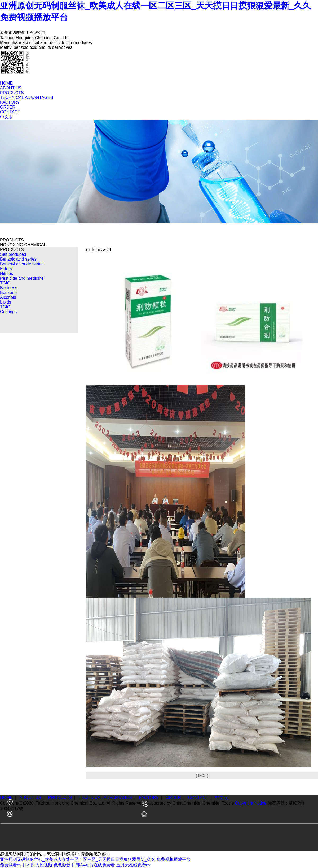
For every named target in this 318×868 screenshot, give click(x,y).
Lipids (6, 302)
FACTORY (10, 102)
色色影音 (62, 865)
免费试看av (11, 865)
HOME (6, 83)
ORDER (8, 107)
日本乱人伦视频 (37, 865)
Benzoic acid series (18, 259)
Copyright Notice (251, 803)
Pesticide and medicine (22, 278)
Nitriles (6, 273)
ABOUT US (11, 88)
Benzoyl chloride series (22, 264)
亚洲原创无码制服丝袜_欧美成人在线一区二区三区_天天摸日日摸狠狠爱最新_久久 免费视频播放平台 (95, 859)
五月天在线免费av (133, 865)
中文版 (6, 117)
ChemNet (212, 803)
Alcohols (8, 297)
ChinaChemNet (187, 803)
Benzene (8, 293)
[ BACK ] (202, 776)
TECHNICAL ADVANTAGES (27, 98)
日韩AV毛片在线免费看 (93, 865)
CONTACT (10, 112)
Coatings (8, 312)
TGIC (5, 283)
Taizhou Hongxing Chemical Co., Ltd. (71, 803)
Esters (6, 269)
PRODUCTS (12, 93)
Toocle (228, 803)
